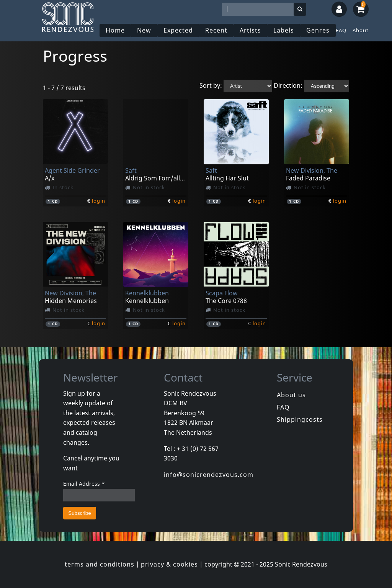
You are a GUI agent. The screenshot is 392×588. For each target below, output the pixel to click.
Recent (216, 30)
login (99, 201)
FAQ (341, 30)
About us (291, 395)
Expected (178, 30)
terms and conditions (100, 564)
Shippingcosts (300, 419)
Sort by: (211, 85)
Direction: (288, 85)
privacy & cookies (169, 564)
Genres (318, 30)
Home (115, 30)
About (361, 30)
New (144, 30)
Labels (284, 30)
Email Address (84, 484)
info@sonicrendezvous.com (209, 475)
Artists (250, 30)
